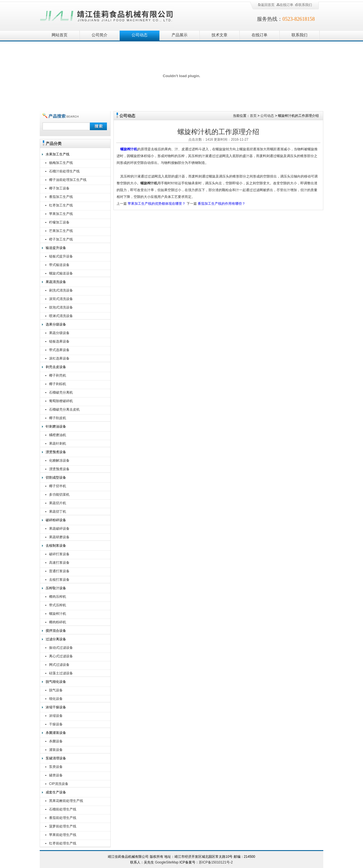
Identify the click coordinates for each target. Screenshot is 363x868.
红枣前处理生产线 (63, 843)
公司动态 (140, 35)
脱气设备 (56, 690)
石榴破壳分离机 (61, 392)
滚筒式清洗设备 (61, 299)
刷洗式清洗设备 (61, 290)
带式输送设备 (59, 265)
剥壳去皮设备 (56, 367)
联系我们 (303, 5)
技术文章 (220, 35)
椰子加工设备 (59, 188)
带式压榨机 (58, 605)
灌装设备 (56, 750)
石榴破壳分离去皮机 (64, 409)
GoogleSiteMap (167, 862)
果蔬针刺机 (58, 443)
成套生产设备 (56, 792)
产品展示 (180, 35)
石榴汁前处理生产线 (64, 171)
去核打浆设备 (59, 580)
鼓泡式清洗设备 (61, 307)
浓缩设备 (56, 716)
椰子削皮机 (58, 418)
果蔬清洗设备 (56, 282)
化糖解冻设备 (59, 461)
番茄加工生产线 (61, 197)
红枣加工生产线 (61, 205)
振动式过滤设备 (61, 648)
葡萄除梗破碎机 (61, 401)
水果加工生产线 (58, 154)
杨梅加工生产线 (61, 163)
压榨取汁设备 (56, 588)
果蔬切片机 (58, 503)
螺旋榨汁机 (58, 614)
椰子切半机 (58, 486)
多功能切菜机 (59, 495)
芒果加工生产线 (61, 231)
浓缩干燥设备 (56, 707)
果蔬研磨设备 (59, 537)
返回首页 (266, 5)
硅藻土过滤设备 (61, 673)
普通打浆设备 (59, 571)
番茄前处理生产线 (63, 818)
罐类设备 (56, 775)
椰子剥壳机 (58, 375)
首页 (253, 116)
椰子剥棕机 (58, 384)
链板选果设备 (59, 341)
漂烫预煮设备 (56, 452)
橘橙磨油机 (58, 435)
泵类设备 (56, 767)
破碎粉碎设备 (56, 520)
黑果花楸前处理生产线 (66, 801)
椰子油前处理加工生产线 (68, 180)
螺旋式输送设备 (61, 273)
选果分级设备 (56, 324)
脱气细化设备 (56, 682)
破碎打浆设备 (59, 554)
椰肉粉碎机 (58, 622)
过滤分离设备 (56, 639)
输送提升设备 (56, 248)
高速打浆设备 (59, 563)
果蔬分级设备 (59, 333)
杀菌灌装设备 (56, 733)
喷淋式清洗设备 (61, 316)
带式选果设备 (59, 350)
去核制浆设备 (56, 546)
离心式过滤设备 (61, 656)
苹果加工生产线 (61, 214)
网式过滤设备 (59, 665)
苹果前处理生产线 (63, 835)
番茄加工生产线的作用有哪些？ (221, 204)
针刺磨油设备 (56, 426)
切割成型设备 (56, 478)
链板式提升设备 (61, 256)
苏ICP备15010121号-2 (216, 862)
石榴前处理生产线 (63, 809)
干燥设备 (56, 724)
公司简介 (100, 35)
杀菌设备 (56, 741)
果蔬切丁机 (58, 512)
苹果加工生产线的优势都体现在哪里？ (157, 204)
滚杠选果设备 (59, 358)
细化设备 (56, 699)
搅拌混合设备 (56, 631)
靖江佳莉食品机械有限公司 (107, 15)
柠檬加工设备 (59, 222)
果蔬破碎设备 (59, 529)
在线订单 (285, 5)
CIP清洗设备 (59, 784)
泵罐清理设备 (56, 758)
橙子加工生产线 (61, 239)
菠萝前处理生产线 (63, 826)
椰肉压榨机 (58, 597)
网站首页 (60, 35)
